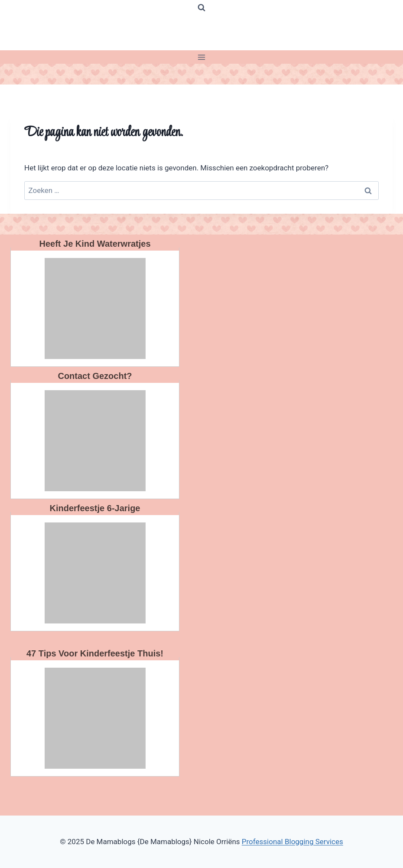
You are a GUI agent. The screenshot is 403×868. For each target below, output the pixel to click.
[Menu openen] (202, 57)
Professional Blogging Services (292, 842)
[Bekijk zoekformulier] (201, 8)
